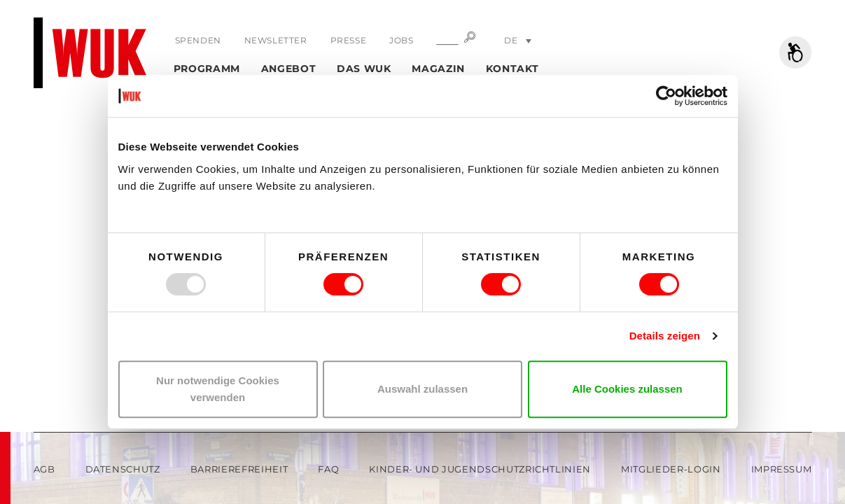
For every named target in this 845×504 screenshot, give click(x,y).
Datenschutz (123, 469)
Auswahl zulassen (422, 389)
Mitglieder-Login (671, 469)
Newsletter (276, 40)
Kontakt (512, 69)
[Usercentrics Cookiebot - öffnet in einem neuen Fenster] (666, 96)
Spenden (198, 40)
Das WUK (364, 69)
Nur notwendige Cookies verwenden (218, 389)
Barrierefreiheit (239, 469)
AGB (44, 469)
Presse (349, 40)
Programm (207, 69)
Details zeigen (665, 336)
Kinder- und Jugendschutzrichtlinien (480, 469)
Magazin (438, 69)
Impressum (782, 469)
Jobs (401, 40)
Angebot (289, 69)
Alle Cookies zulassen (627, 389)
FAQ (328, 469)
